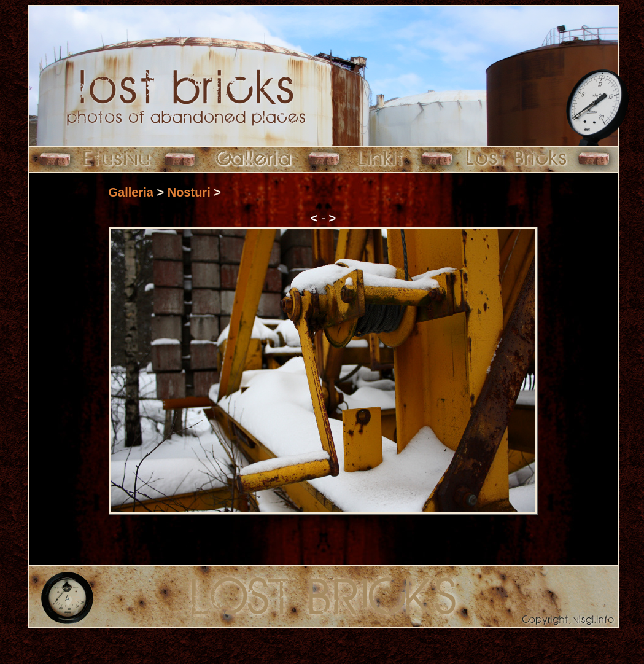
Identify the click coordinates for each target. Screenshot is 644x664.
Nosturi (189, 192)
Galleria (131, 192)
